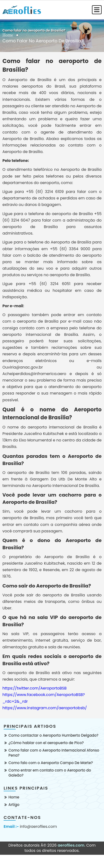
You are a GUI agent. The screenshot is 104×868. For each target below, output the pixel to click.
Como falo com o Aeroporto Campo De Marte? (51, 763)
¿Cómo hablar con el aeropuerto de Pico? (46, 743)
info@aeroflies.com (38, 827)
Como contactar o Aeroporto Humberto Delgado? (53, 735)
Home (8, 35)
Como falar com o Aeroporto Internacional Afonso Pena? (54, 753)
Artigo (14, 805)
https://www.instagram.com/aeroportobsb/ (45, 708)
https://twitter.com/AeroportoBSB (35, 688)
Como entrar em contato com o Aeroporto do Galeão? (50, 773)
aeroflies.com (71, 845)
